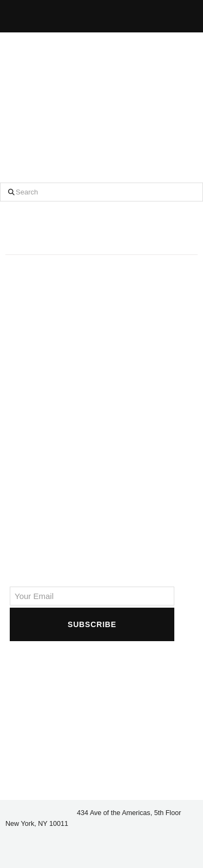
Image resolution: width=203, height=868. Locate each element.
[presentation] (92, 664)
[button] (132, 15)
